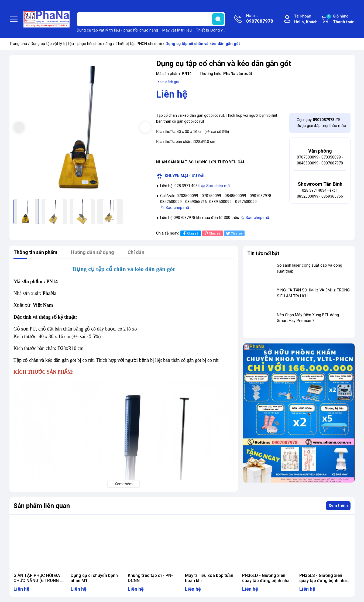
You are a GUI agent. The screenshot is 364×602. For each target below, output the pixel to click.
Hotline (260, 19)
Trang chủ (18, 44)
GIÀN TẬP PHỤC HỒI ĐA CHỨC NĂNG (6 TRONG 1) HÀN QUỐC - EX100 (39, 581)
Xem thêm (338, 506)
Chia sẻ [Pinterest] (212, 233)
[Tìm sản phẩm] (151, 19)
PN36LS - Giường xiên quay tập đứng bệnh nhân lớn (324, 581)
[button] (145, 127)
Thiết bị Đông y (209, 30)
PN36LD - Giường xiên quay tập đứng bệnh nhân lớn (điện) (267, 581)
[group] (82, 128)
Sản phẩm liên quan (42, 506)
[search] (218, 19)
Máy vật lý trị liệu (177, 30)
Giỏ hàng (340, 19)
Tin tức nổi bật (263, 253)
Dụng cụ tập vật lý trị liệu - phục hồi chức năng (117, 30)
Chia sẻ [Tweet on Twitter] (234, 233)
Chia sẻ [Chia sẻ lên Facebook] (190, 233)
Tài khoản (306, 20)
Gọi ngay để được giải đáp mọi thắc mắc (321, 123)
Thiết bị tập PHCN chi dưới (139, 44)
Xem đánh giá (168, 82)
